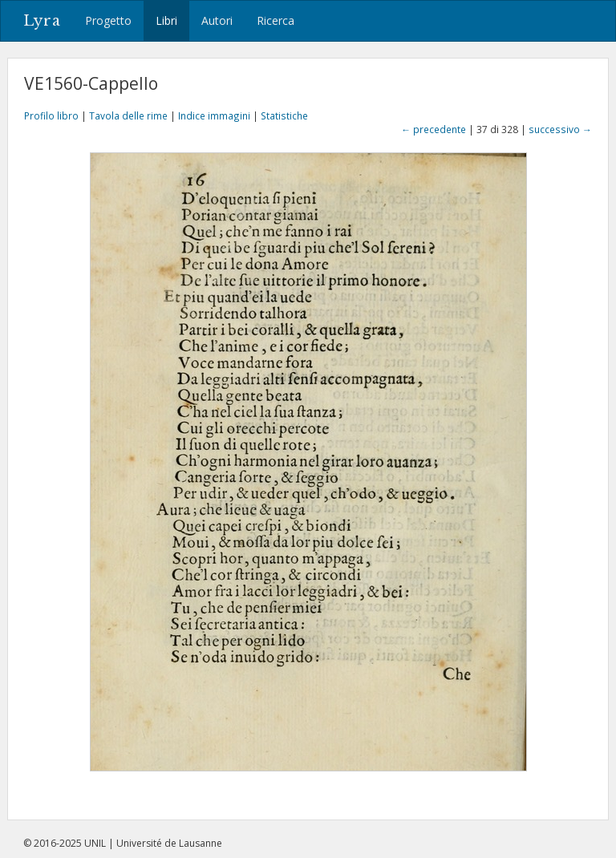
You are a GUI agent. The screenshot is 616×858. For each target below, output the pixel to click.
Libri (166, 20)
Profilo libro (51, 115)
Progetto (108, 20)
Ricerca (276, 20)
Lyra (42, 21)
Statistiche (284, 115)
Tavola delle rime (128, 115)
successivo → (560, 129)
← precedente (434, 129)
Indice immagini (214, 115)
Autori (217, 20)
